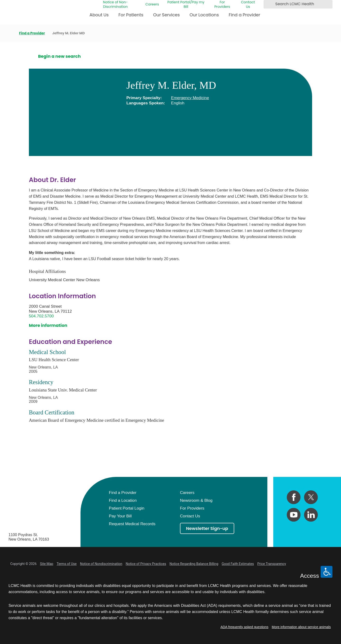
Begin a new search (59, 56)
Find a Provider (245, 15)
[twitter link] (311, 497)
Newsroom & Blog (196, 500)
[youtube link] (294, 515)
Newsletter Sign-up (207, 528)
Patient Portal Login (127, 508)
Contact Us (248, 4)
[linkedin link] (311, 515)
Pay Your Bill (120, 516)
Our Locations (204, 15)
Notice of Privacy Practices (146, 564)
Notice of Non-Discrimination (115, 4)
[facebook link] (294, 497)
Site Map (47, 564)
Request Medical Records (132, 524)
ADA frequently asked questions (244, 627)
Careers (152, 4)
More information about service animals (301, 627)
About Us (99, 15)
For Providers (222, 4)
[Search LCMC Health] (268, 4)
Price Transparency (271, 564)
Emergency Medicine (190, 98)
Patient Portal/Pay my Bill (186, 4)
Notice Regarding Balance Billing (194, 564)
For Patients (131, 15)
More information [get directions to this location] (48, 325)
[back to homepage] (10, 33)
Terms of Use (67, 564)
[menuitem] (99, 17)
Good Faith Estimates (238, 564)
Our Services (166, 15)
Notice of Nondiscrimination (101, 564)
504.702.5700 (41, 316)
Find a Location (123, 500)
